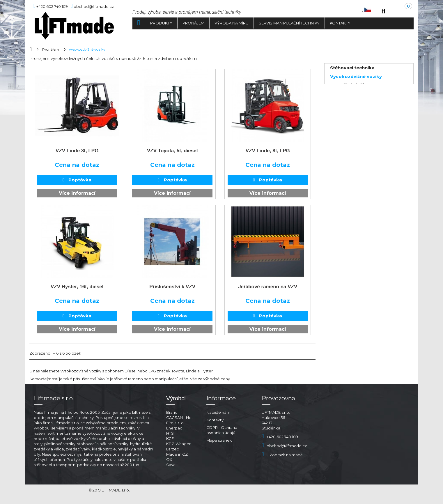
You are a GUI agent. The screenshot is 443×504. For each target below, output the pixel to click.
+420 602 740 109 (280, 437)
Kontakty (340, 23)
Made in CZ (177, 454)
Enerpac (174, 428)
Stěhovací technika (352, 68)
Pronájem (193, 23)
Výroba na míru (232, 23)
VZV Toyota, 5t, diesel (172, 151)
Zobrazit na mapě (282, 455)
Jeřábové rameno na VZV (268, 287)
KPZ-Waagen (179, 444)
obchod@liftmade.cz (284, 446)
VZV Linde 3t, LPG (77, 151)
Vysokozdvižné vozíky (356, 76)
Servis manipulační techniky (289, 23)
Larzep (173, 449)
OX (169, 459)
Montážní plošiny (350, 85)
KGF (170, 438)
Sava (171, 465)
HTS (170, 433)
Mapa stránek (219, 440)
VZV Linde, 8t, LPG (268, 151)
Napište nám (218, 412)
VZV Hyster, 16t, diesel (77, 287)
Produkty (161, 23)
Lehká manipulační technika (363, 94)
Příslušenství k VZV (172, 287)
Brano (172, 412)
